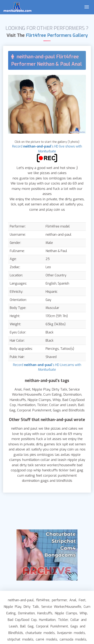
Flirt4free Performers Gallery (57, 35)
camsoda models (73, 639)
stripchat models (20, 639)
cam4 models (46, 639)
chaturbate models (40, 633)
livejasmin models (71, 633)
